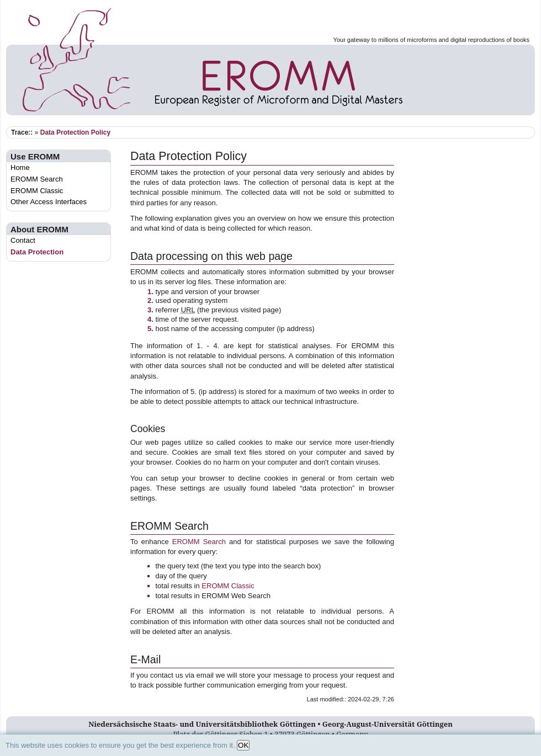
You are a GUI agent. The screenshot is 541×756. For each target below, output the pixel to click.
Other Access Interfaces (49, 202)
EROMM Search (37, 179)
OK (243, 745)
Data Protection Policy (75, 132)
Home (20, 167)
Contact (23, 240)
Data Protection (37, 252)
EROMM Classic (37, 191)
